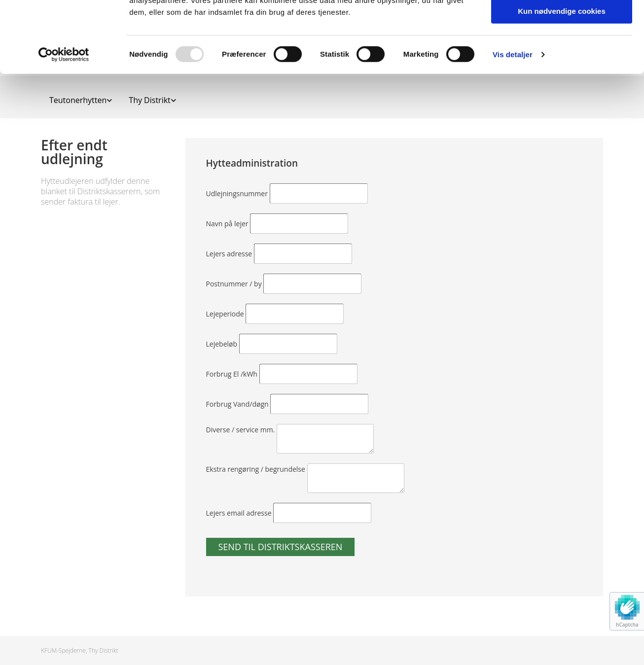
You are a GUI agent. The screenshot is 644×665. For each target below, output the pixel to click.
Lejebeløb (223, 344)
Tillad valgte (562, 53)
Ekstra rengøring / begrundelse (257, 469)
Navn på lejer (228, 224)
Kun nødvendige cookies (562, 82)
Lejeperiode (226, 314)
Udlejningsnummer (238, 193)
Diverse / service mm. (241, 430)
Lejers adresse (230, 254)
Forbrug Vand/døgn (238, 404)
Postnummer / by (235, 284)
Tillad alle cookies (562, 24)
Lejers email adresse (240, 513)
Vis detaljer (513, 125)
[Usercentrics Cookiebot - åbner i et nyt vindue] (64, 126)
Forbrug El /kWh (233, 374)
